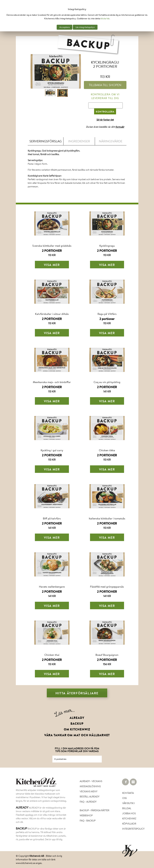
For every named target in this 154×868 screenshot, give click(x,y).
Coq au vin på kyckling (107, 382)
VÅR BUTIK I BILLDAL (128, 806)
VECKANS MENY (88, 791)
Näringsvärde (111, 141)
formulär (120, 127)
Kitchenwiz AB (37, 856)
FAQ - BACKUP (88, 821)
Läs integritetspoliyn (85, 27)
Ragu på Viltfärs (107, 314)
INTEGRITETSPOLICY (130, 829)
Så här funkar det (105, 120)
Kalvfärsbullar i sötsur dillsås (52, 314)
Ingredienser (79, 141)
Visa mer (52, 265)
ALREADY (77, 718)
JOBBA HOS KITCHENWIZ (129, 816)
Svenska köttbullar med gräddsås (52, 246)
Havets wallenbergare (52, 586)
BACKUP (77, 724)
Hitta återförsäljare (77, 693)
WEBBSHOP (86, 815)
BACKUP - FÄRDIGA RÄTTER (94, 810)
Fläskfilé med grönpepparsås (107, 586)
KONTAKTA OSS (128, 796)
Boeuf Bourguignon (107, 655)
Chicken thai (52, 655)
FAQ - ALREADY (88, 802)
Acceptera (64, 27)
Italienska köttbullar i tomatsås (107, 518)
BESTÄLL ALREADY (90, 797)
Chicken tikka (107, 450)
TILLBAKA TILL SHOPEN (105, 85)
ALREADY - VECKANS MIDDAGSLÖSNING (91, 784)
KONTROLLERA (105, 112)
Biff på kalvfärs (52, 518)
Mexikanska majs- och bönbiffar (52, 382)
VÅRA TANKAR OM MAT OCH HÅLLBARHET (77, 735)
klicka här (105, 18)
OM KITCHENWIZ (77, 729)
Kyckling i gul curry (52, 450)
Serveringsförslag (46, 141)
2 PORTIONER (52, 251)
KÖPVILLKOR (129, 824)
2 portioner (107, 319)
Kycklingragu (107, 246)
